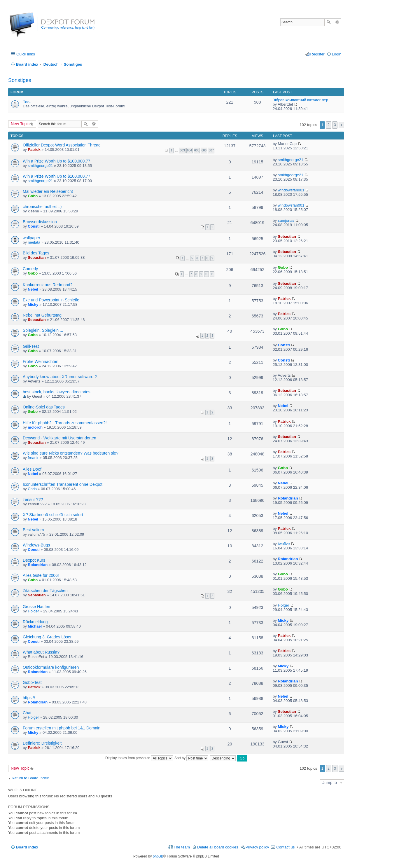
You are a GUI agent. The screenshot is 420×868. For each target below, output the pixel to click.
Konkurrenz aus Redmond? (48, 285)
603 (182, 150)
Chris (32, 489)
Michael (35, 626)
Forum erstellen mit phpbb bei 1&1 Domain (62, 728)
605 (197, 150)
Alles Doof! (33, 469)
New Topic (20, 124)
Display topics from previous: (139, 758)
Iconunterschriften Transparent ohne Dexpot (63, 484)
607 (211, 150)
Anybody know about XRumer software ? (60, 377)
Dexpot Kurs (34, 560)
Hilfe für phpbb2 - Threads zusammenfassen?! (65, 423)
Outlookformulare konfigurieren (51, 667)
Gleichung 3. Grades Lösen (48, 637)
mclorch (35, 427)
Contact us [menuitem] (285, 847)
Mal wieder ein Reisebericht (48, 191)
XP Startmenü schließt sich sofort (53, 515)
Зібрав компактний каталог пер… (302, 100)
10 (206, 274)
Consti (34, 226)
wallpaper (32, 238)
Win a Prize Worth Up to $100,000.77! (57, 161)
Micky (33, 304)
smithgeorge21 (40, 166)
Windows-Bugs (36, 545)
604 (190, 150)
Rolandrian (288, 498)
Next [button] (341, 125)
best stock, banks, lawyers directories (57, 392)
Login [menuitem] (337, 54)
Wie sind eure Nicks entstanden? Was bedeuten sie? (71, 453)
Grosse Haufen (36, 607)
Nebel (33, 289)
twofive (284, 544)
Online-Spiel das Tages (44, 407)
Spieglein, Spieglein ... (43, 330)
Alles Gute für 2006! (41, 575)
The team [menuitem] (182, 847)
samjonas (286, 220)
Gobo (33, 196)
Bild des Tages (36, 253)
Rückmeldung (35, 622)
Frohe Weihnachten (41, 361)
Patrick (34, 150)
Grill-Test (31, 346)
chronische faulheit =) (42, 207)
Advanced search (337, 22)
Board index (27, 847)
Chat (27, 713)
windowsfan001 (291, 190)
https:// (29, 698)
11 (212, 274)
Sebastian (287, 236)
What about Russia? (41, 652)
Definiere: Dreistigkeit (42, 743)
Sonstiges (20, 80)
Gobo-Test (32, 682)
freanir (33, 458)
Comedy (30, 269)
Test (27, 101)
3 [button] (335, 125)
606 (204, 150)
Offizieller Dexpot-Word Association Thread (62, 145)
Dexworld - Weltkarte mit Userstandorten (60, 438)
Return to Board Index (30, 778)
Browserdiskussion (40, 222)
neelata (34, 242)
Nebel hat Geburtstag (42, 315)
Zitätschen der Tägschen (45, 591)
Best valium (33, 530)
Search (329, 22)
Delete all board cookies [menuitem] (218, 847)
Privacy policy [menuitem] (257, 847)
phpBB (158, 856)
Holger (33, 611)
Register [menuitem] (317, 54)
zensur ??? (33, 500)
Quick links (26, 54)
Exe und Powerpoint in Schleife (51, 300)
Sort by (191, 758)
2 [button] (329, 125)
